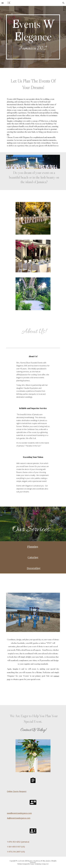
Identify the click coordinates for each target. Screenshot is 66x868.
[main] (33, 37)
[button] (3, 3)
